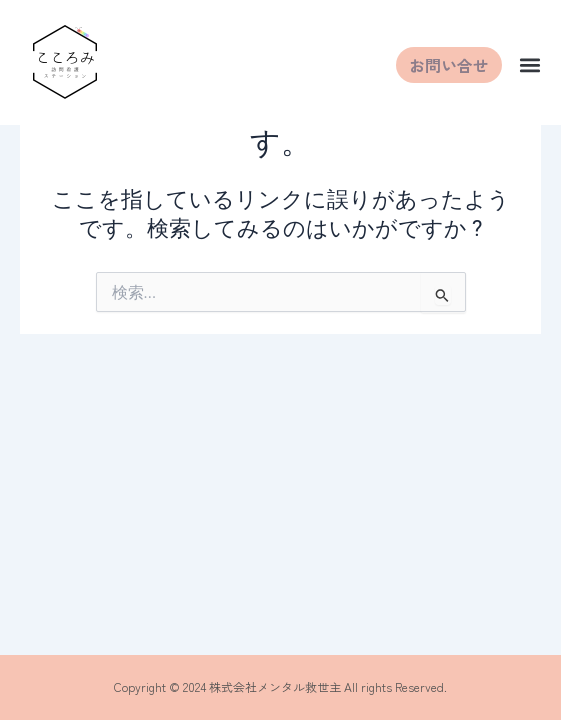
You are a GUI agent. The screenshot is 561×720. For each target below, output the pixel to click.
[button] (529, 65)
